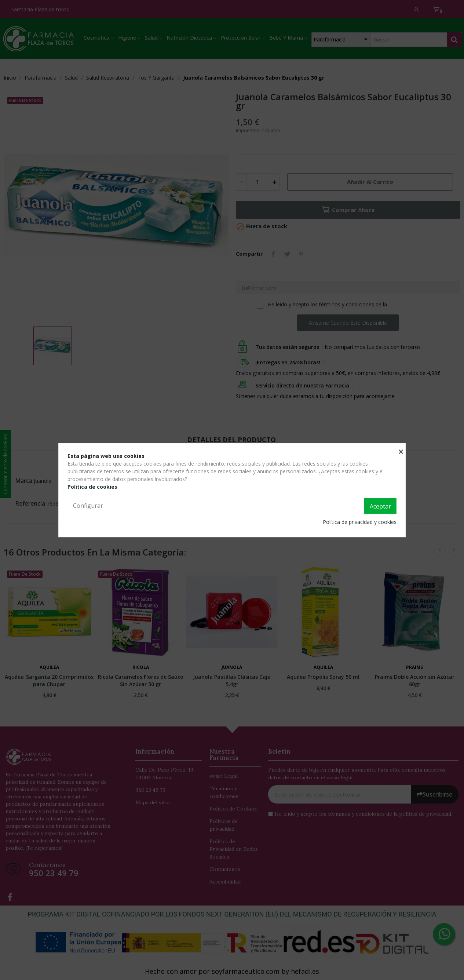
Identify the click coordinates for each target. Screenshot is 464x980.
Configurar (88, 506)
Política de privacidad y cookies (360, 522)
